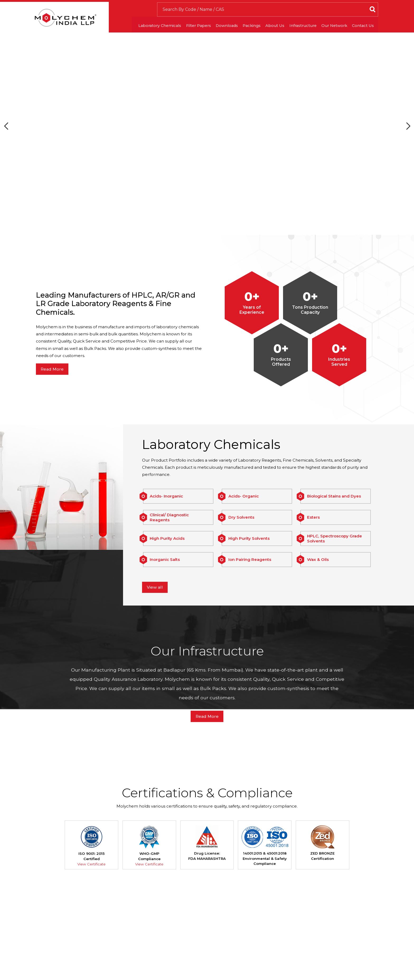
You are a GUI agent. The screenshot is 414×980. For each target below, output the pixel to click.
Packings (244, 28)
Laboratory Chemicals (143, 28)
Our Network (335, 28)
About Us (270, 28)
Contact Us (367, 28)
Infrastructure (300, 28)
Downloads (217, 28)
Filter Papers (185, 28)
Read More (53, 395)
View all (156, 613)
